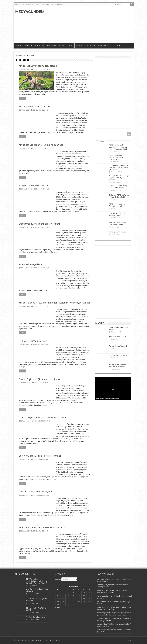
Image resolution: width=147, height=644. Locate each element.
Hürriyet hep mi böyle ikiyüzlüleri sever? (118, 224)
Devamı (22, 98)
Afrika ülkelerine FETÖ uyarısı (34, 107)
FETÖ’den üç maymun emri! (36, 609)
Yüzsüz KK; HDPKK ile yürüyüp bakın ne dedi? (114, 630)
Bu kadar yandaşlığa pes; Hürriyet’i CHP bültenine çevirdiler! (119, 167)
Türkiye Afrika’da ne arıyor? (33, 341)
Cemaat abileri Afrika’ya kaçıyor (35, 492)
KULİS (70, 45)
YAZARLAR (114, 45)
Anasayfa (18, 4)
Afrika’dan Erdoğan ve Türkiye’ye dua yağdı (41, 145)
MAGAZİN (79, 45)
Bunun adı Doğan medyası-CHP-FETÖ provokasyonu (117, 157)
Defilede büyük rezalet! (118, 355)
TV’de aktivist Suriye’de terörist (36, 600)
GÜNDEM (38, 45)
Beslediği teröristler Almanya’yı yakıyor (112, 602)
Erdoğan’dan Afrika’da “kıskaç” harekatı (39, 224)
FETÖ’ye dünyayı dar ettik (32, 264)
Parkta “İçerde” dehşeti (118, 346)
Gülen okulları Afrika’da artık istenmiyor (40, 456)
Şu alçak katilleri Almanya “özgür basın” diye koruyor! (119, 178)
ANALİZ (61, 45)
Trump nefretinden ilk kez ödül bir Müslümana (119, 366)
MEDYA (28, 45)
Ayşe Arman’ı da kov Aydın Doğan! (107, 399)
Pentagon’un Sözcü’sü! (118, 232)
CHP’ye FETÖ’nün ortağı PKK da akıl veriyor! (118, 187)
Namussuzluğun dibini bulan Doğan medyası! (114, 596)
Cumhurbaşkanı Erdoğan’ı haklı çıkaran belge (43, 417)
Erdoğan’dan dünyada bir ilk (33, 185)
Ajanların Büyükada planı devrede (37, 590)
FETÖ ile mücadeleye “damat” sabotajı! (117, 205)
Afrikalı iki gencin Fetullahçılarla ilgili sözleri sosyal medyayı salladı (54, 303)
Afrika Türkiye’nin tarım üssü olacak (38, 66)
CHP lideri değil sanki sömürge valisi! (117, 214)
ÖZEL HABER (50, 45)
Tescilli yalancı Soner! (117, 337)
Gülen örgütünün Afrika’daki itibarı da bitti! (42, 527)
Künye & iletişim (29, 4)
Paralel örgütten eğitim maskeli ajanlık (39, 379)
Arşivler (58, 579)
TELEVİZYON (102, 45)
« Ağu (57, 607)
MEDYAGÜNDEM (30, 12)
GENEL (36, 69)
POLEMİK (90, 45)
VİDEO (41, 148)
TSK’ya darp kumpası (35, 617)
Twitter (39, 4)
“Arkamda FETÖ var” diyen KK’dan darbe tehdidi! (119, 196)
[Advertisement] (90, 25)
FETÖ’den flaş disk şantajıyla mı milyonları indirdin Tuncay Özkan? (118, 147)
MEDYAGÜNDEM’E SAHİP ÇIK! (54, 4)
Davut (102, 632)
